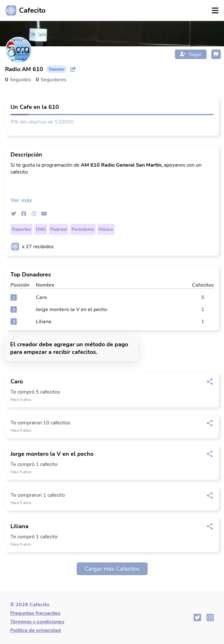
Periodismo (83, 229)
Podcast (59, 229)
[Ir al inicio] (23, 10)
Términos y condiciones (37, 622)
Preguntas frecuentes (35, 613)
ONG (41, 229)
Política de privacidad (35, 630)
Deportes (22, 229)
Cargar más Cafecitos (112, 569)
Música (106, 229)
